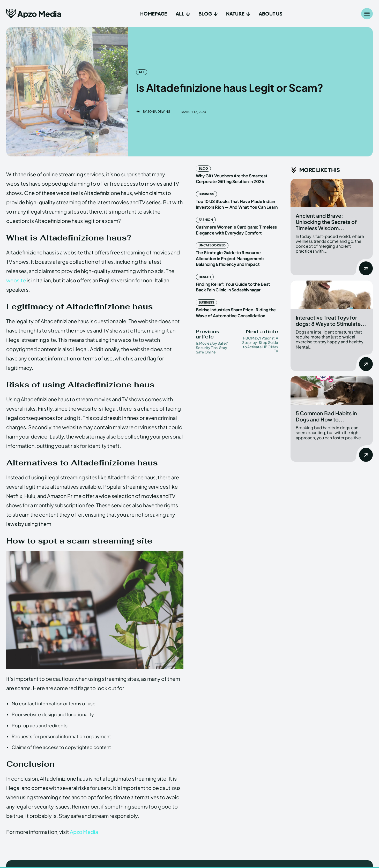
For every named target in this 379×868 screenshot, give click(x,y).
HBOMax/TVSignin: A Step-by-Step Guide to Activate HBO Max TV (260, 344)
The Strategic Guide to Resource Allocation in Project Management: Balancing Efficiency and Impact (230, 258)
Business (206, 194)
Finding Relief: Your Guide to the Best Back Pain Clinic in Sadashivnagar (233, 287)
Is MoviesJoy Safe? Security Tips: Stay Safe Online (212, 348)
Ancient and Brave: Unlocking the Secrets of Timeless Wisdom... (326, 222)
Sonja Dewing (159, 112)
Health (205, 277)
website (16, 280)
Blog (203, 168)
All (142, 72)
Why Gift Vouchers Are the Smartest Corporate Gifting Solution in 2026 (232, 179)
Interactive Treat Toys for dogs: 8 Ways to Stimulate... (331, 320)
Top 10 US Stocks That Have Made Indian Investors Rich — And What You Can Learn (237, 204)
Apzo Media (84, 832)
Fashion (206, 220)
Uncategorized (212, 245)
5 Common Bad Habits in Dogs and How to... (326, 416)
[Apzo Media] (34, 14)
